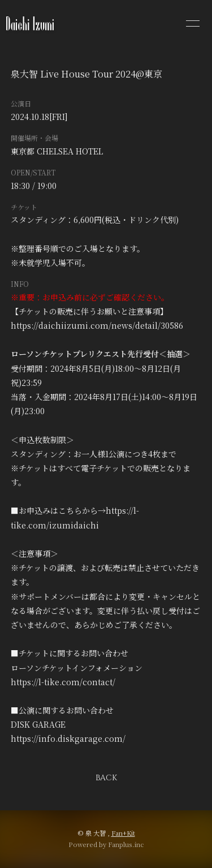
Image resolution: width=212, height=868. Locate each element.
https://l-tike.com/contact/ (63, 682)
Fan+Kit (123, 833)
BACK (106, 778)
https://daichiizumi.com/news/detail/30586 (97, 325)
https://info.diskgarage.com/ (68, 738)
